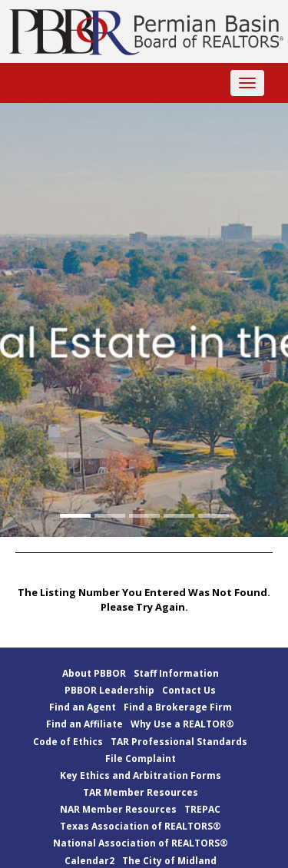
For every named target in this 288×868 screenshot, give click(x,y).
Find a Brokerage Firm (178, 707)
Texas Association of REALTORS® (141, 826)
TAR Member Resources (141, 792)
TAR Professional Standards (179, 742)
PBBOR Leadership (109, 690)
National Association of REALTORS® (141, 843)
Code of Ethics (68, 742)
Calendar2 (89, 861)
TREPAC (202, 809)
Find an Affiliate (84, 724)
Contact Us (189, 690)
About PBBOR (94, 673)
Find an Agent (83, 707)
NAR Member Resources (118, 809)
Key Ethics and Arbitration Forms (141, 775)
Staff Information (176, 673)
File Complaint (141, 759)
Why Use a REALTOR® (182, 724)
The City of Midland (169, 861)
